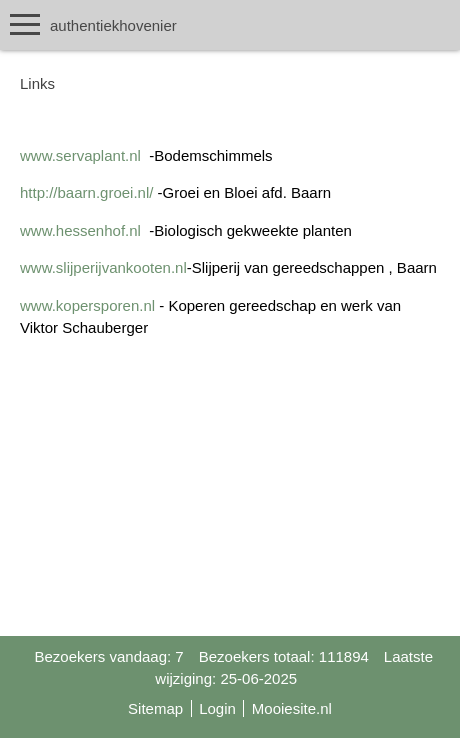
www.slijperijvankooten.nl (103, 267)
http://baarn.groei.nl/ (86, 192)
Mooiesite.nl (292, 708)
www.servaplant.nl (80, 155)
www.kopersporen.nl (87, 305)
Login (217, 708)
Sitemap (155, 708)
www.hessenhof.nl (80, 230)
